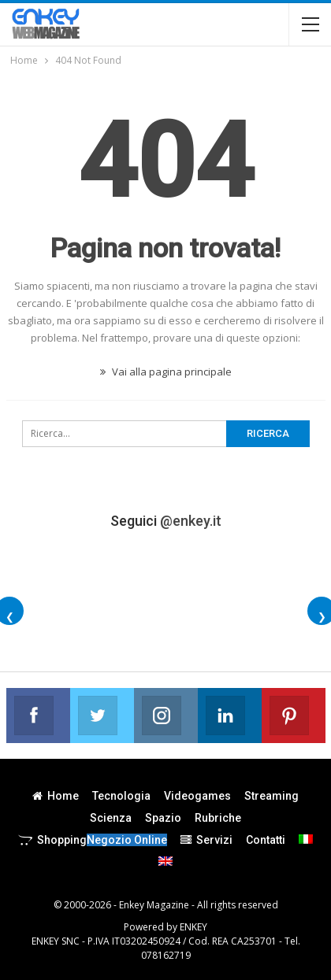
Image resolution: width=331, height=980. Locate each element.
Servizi (206, 840)
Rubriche (218, 818)
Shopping (93, 840)
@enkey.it (191, 521)
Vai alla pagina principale (166, 372)
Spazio (163, 818)
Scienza (111, 818)
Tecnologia (121, 796)
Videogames (197, 796)
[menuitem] (306, 839)
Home (56, 796)
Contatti (266, 840)
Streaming (271, 796)
